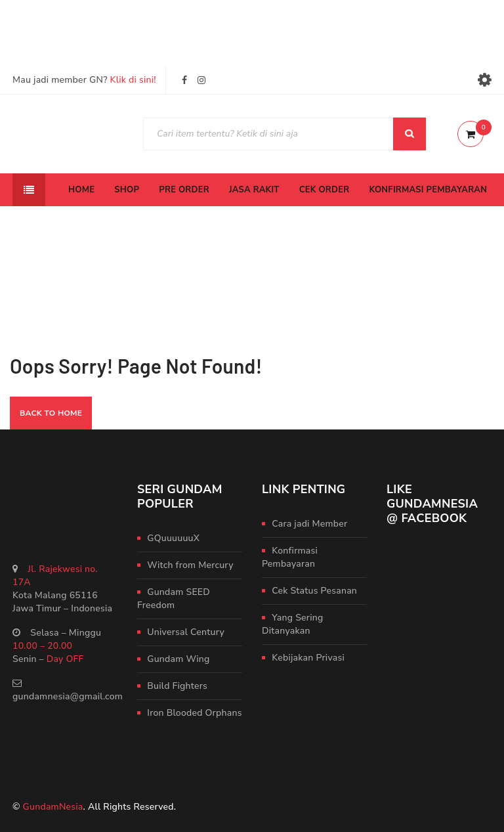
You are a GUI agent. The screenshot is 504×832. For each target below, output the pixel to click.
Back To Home (51, 413)
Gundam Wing (178, 659)
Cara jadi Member (309, 524)
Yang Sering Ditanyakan (293, 624)
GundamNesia (53, 807)
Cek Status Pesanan (314, 591)
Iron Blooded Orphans (194, 713)
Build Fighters (177, 686)
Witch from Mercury (190, 565)
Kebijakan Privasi (308, 658)
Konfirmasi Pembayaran (290, 557)
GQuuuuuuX (173, 538)
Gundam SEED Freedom (174, 599)
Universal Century (186, 632)
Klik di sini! (133, 80)
